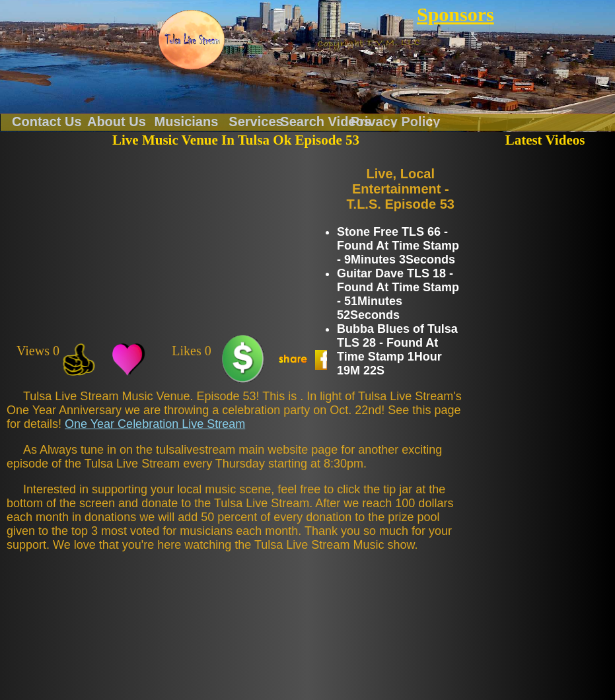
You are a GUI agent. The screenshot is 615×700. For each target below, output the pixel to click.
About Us (117, 121)
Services (256, 121)
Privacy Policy (396, 121)
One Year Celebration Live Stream (155, 424)
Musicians (187, 121)
